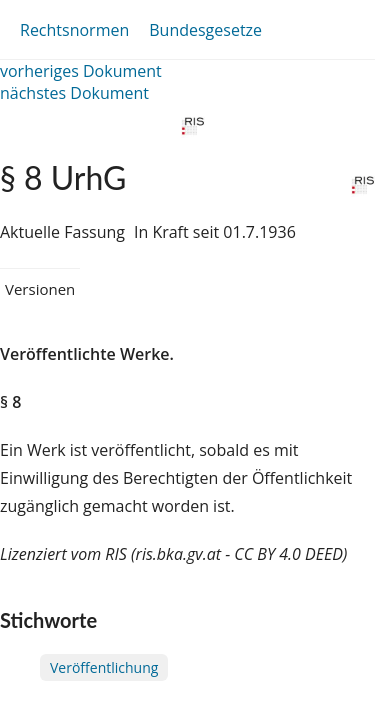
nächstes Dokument (74, 93)
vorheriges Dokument (81, 71)
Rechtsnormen (74, 30)
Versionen (40, 289)
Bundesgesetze (205, 30)
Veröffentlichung (104, 667)
